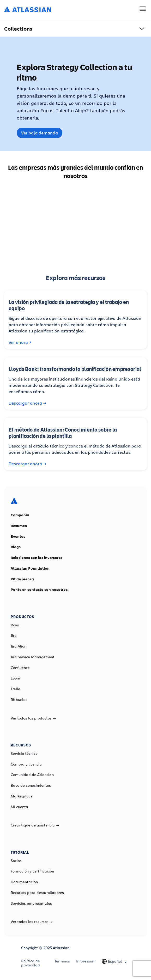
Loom (15, 678)
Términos (62, 961)
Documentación (24, 882)
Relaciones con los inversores (37, 558)
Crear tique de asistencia (35, 825)
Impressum (86, 961)
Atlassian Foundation (30, 568)
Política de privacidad (31, 963)
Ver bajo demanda (40, 133)
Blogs (16, 547)
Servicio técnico (24, 754)
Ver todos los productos (33, 718)
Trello (15, 689)
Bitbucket (19, 700)
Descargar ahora (27, 403)
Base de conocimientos (31, 785)
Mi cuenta (19, 807)
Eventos (18, 536)
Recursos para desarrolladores (37, 893)
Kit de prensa (22, 579)
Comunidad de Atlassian (32, 775)
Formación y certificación (32, 871)
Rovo (15, 625)
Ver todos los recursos (32, 922)
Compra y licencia (26, 764)
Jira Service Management (33, 657)
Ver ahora (20, 342)
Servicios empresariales (31, 903)
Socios (16, 861)
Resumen (19, 526)
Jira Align (19, 646)
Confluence (20, 668)
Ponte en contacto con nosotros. (40, 590)
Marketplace (22, 796)
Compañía (20, 515)
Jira (14, 636)
